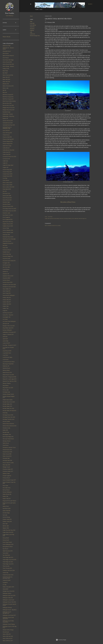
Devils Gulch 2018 (7, 196)
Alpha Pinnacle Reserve (8, 56)
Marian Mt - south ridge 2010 (10, 379)
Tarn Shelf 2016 (6, 555)
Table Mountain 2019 (8, 551)
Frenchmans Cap (7, 254)
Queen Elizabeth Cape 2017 (9, 480)
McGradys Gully (6, 392)
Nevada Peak (6, 432)
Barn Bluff (5, 73)
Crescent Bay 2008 (7, 170)
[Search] (90, 4)
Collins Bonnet (6, 148)
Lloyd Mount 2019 (7, 351)
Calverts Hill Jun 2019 (8, 121)
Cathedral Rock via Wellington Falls (7, 128)
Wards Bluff (5, 589)
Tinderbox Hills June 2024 (9, 570)
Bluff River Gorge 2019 (8, 99)
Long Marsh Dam (7, 353)
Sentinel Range (6, 517)
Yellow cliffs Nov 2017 (8, 641)
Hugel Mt (5, 311)
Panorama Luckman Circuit (9, 447)
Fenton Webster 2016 (8, 230)
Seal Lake (5, 515)
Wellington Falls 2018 (8, 598)
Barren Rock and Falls (8, 75)
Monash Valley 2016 (7, 404)
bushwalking (33, 25)
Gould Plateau (6, 269)
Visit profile (10, 16)
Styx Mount (5, 549)
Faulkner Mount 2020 (8, 226)
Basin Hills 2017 (6, 77)
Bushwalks (42, 4)
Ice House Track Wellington (9, 321)
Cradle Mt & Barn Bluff (8, 165)
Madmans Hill (6, 366)
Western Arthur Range (8, 630)
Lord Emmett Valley (7, 357)
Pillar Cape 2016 (6, 465)
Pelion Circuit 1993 (7, 454)
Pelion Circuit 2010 (7, 456)
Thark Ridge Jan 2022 (8, 562)
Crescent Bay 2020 (7, 172)
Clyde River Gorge (7, 146)
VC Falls (5, 585)
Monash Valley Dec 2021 (8, 408)
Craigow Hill (5, 167)
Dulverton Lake (6, 213)
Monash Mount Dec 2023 (9, 402)
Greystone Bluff (6, 278)
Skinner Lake (6, 526)
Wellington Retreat (7, 608)
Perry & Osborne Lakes (8, 463)
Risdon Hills (5, 496)
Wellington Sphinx (7, 593)
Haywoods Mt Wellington (9, 295)
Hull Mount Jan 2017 (8, 313)
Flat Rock (5, 246)
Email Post (50, 217)
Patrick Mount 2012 (7, 450)
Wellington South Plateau (9, 624)
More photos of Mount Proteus (68, 202)
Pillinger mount (6, 467)
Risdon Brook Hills (7, 494)
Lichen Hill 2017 (6, 343)
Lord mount (6, 360)
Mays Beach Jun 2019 (8, 388)
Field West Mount (7, 241)
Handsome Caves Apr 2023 (9, 287)
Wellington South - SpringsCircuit (7, 613)
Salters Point (6, 506)
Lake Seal (5, 337)
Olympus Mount (7, 441)
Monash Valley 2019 (7, 406)
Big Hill (4, 90)
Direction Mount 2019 (8, 206)
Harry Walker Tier (7, 289)
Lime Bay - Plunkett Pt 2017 (9, 345)
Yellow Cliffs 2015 (7, 634)
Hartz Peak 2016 (7, 293)
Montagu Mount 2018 (8, 415)
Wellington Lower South (8, 600)
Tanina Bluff (5, 553)
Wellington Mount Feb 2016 (9, 602)
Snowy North (6, 538)
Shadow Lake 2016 (7, 519)
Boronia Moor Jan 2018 (8, 105)
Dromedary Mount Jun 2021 (9, 211)
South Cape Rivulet (7, 542)
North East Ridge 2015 (8, 437)
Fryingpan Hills (6, 263)
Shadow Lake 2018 (7, 522)
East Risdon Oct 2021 (8, 215)
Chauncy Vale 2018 (7, 137)
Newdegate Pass (7, 434)
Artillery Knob (6, 69)
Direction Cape (6, 202)
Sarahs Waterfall (6, 511)
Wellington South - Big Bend (10, 610)
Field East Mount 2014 (8, 237)
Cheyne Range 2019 (8, 144)
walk (31, 32)
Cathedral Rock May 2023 (9, 125)
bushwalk (32, 23)
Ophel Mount (6, 443)
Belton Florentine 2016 (8, 86)
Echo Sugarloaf (6, 217)
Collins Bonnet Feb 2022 (8, 150)
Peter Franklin (10, 13)
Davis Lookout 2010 (7, 183)
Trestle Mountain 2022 (8, 575)
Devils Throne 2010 (7, 198)
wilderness (32, 34)
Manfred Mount (6, 368)
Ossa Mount (6, 445)
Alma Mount (6, 53)
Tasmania (32, 27)
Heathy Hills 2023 (7, 304)
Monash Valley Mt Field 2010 (9, 411)
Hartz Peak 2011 (7, 291)
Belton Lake (6, 88)
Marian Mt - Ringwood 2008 (9, 377)
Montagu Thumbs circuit (9, 419)
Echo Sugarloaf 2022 (8, 219)
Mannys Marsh (6, 370)
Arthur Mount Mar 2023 (8, 64)
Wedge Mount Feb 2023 (9, 591)
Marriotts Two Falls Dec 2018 (10, 381)
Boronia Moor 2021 (7, 103)
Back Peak (5, 71)
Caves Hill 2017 (6, 131)
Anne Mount (6, 58)
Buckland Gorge (7, 112)
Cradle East (5, 161)
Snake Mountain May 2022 (9, 530)
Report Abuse (6, 37)
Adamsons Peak (7, 46)
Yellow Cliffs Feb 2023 (8, 636)
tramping (32, 29)
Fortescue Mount (7, 250)
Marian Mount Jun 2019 (8, 375)
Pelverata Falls (6, 458)
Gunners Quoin (6, 280)
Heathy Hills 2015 (7, 300)
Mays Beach (6, 386)
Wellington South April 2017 (9, 615)
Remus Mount (6, 490)
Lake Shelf (5, 339)
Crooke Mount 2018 (7, 176)
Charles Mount (6, 135)
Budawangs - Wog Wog (8, 116)
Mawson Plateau (7, 383)
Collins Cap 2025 (6, 154)
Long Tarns (5, 355)
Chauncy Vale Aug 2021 (8, 139)
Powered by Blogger (61, 640)
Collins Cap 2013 (6, 152)
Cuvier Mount (6, 180)
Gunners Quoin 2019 (8, 282)
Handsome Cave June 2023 (9, 285)
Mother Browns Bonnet (8, 424)
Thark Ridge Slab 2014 (8, 557)
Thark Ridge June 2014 (8, 564)
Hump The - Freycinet (8, 315)
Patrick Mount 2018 (7, 452)
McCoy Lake (6, 390)
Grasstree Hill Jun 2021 (8, 276)
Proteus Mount (6, 478)
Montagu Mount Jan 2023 (9, 417)
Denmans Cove (6, 193)
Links (40, 10)
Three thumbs (6, 566)
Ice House (5, 319)
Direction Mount (7, 204)
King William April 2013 (8, 328)
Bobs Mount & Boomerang (9, 101)
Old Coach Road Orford (8, 439)
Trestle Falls (5, 573)
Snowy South (6, 540)
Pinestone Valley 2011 (8, 469)
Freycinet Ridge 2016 (8, 256)
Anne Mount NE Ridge (8, 60)
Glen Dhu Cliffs (6, 267)
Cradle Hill (5, 163)
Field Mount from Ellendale (9, 239)
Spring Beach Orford (8, 547)
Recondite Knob (7, 488)
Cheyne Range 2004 (8, 141)
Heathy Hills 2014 (7, 298)
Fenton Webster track (8, 232)
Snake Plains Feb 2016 (8, 532)
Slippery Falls (6, 528)
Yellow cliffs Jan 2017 (8, 639)
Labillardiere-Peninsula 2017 (9, 332)
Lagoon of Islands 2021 (8, 334)
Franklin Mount (6, 252)
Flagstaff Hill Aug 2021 (8, 243)
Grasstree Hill (6, 274)
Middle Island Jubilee (8, 400)
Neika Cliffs (5, 430)
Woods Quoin (6, 632)
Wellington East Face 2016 (9, 596)
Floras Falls (5, 248)
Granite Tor (5, 272)
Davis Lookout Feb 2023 (8, 187)
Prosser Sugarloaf (7, 476)
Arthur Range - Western (8, 66)
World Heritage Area (35, 36)
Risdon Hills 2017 (7, 499)
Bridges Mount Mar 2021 (9, 110)
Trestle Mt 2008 (7, 580)
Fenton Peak (6, 228)
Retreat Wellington (7, 492)
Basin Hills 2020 (6, 79)
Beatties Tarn (6, 84)
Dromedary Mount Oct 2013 (9, 209)
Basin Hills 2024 (6, 82)
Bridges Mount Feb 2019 (9, 108)
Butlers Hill (5, 118)
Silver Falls (5, 524)
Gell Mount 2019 (7, 265)
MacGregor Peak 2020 (8, 364)
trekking (32, 30)
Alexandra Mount (7, 51)
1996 (31, 22)
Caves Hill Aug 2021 (7, 133)
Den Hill (5, 191)
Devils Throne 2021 (7, 200)
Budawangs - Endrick (8, 114)
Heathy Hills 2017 (7, 302)
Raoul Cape (5, 486)
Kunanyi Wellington (7, 330)
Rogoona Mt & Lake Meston (9, 501)
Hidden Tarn (6, 308)
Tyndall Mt (5, 583)
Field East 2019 (6, 235)
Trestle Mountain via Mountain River (7, 578)
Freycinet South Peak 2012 (9, 261)
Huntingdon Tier (7, 317)
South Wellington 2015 (8, 544)
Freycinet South (6, 259)
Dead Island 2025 (7, 189)
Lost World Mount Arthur (9, 362)
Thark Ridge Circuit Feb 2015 (9, 560)
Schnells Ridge (6, 513)
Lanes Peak (5, 341)
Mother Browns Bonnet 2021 (10, 426)
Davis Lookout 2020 (7, 185)
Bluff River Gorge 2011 (8, 95)
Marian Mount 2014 (7, 373)
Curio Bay (5, 178)
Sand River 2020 (7, 509)
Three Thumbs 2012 (7, 568)
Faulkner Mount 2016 (8, 224)
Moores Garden (6, 421)
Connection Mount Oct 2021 (9, 157)
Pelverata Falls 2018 (7, 461)
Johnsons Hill (6, 324)
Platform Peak (6, 474)
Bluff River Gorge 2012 (8, 97)
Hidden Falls (6, 306)
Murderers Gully (6, 428)
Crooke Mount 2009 (8, 174)
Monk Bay (5, 413)
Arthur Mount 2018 (7, 62)
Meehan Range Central (8, 394)
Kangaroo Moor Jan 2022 (9, 326)
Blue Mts (5, 92)
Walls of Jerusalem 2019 (8, 587)
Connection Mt (6, 159)
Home (36, 10)
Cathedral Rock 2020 (8, 123)
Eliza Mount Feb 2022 (8, 222)
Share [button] (31, 16)
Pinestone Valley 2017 (8, 471)
